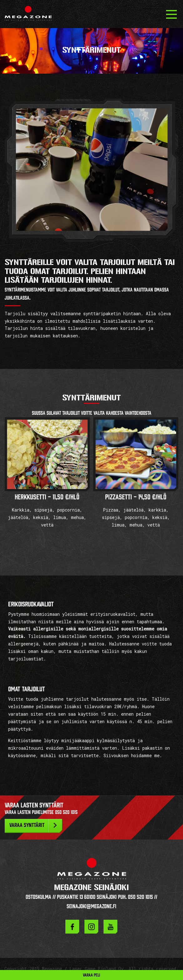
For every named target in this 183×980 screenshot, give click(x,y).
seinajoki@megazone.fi (91, 906)
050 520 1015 (66, 812)
